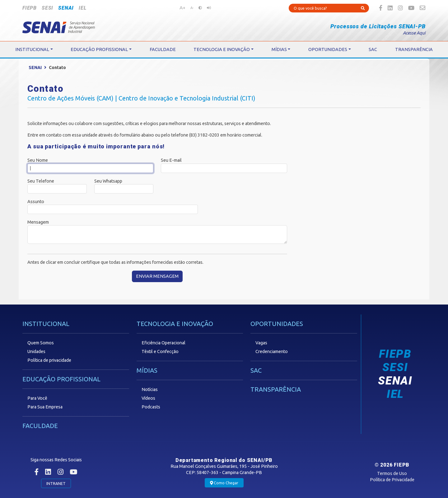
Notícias (150, 389)
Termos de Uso (392, 473)
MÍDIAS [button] (279, 49)
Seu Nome (38, 160)
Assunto (36, 202)
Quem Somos (41, 343)
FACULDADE (40, 426)
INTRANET (56, 483)
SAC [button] (373, 49)
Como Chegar (224, 483)
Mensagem (38, 222)
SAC (256, 370)
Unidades (36, 351)
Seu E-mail (171, 160)
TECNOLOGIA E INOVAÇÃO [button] (222, 49)
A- (192, 8)
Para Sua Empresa (45, 407)
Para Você (37, 398)
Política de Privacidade (392, 480)
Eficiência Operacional (163, 343)
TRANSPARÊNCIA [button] (414, 49)
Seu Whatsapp (108, 181)
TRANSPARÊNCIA (276, 389)
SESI (47, 8)
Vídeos (148, 398)
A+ (182, 7)
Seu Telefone (41, 181)
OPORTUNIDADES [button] (328, 49)
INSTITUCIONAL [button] (32, 49)
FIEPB (30, 8)
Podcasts (151, 407)
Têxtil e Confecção (160, 351)
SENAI (66, 8)
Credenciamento (272, 351)
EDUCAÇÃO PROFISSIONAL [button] (99, 49)
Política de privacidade (49, 360)
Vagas (261, 343)
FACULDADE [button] (163, 49)
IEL (82, 8)
